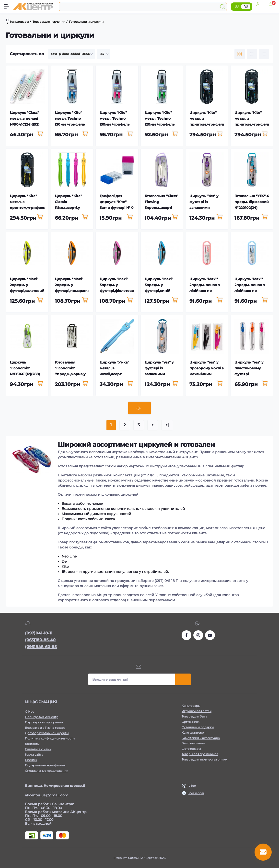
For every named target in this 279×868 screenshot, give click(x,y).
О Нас (29, 712)
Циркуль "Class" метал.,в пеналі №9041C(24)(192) (25, 118)
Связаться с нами (38, 749)
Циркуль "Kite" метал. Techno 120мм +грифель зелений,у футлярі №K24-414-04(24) (162, 124)
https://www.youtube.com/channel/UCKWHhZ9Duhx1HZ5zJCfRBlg (210, 635)
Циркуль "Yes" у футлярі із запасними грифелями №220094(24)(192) (161, 374)
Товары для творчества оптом (204, 759)
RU (246, 6)
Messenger (196, 793)
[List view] (252, 54)
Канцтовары (191, 706)
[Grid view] (240, 54)
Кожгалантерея (193, 733)
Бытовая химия (193, 743)
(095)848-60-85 (41, 647)
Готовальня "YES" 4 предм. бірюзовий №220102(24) (252, 202)
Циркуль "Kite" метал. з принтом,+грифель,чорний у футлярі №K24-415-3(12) (215, 124)
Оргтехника (191, 722)
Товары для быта (194, 716)
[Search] (222, 7)
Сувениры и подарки (198, 727)
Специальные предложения (46, 771)
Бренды (31, 760)
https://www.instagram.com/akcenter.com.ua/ (198, 635)
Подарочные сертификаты (45, 765)
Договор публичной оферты (47, 733)
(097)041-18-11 (39, 633)
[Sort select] (71, 54)
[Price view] (264, 54)
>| (167, 425)
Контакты (32, 744)
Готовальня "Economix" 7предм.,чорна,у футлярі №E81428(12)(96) (70, 374)
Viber (192, 786)
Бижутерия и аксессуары (201, 738)
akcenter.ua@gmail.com (47, 795)
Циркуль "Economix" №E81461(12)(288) (25, 368)
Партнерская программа (44, 722)
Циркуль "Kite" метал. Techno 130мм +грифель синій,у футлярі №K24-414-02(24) (70, 124)
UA (237, 6)
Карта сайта (34, 755)
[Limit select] (104, 54)
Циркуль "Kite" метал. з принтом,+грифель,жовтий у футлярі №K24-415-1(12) (35, 208)
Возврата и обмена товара (45, 728)
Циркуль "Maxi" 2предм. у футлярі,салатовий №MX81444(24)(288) (27, 291)
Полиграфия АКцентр (42, 717)
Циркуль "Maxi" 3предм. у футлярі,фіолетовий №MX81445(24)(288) (118, 291)
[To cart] (40, 134)
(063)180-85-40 (40, 640)
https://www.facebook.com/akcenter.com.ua (186, 635)
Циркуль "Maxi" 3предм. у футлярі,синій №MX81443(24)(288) (159, 291)
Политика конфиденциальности (50, 738)
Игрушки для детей (197, 711)
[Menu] (6, 7)
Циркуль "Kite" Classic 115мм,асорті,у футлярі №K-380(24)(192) (68, 208)
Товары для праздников (200, 754)
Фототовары (191, 749)
